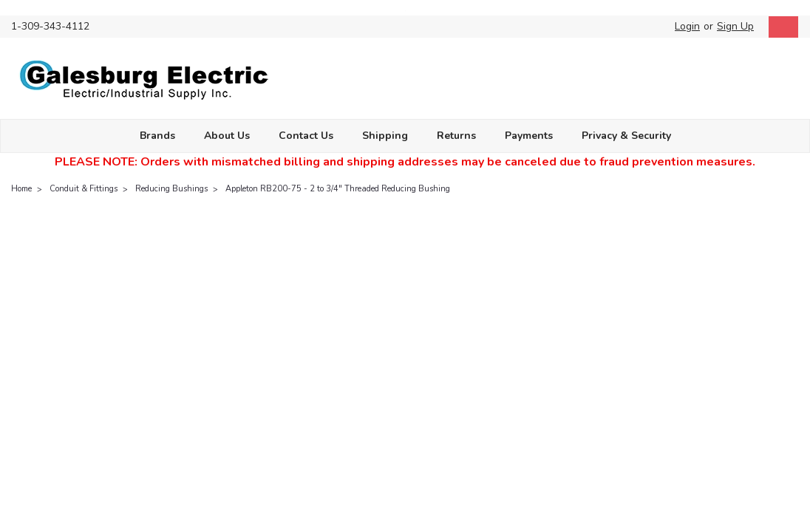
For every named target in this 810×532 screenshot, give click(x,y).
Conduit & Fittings (84, 189)
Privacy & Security (626, 136)
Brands (157, 136)
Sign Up (735, 26)
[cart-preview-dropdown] (780, 27)
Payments (529, 136)
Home (21, 189)
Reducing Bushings (171, 189)
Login (687, 26)
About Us (227, 136)
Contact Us (306, 136)
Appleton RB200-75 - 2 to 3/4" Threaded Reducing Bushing (338, 189)
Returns (456, 136)
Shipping (385, 136)
